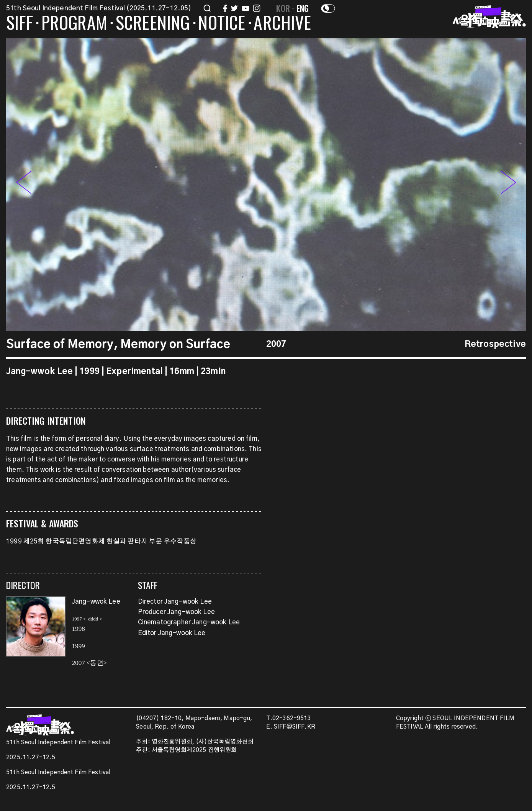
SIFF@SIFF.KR (295, 727)
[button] (509, 184)
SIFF (20, 24)
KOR (283, 8)
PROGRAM (74, 24)
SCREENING (153, 24)
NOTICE (222, 24)
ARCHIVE (282, 24)
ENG (303, 8)
